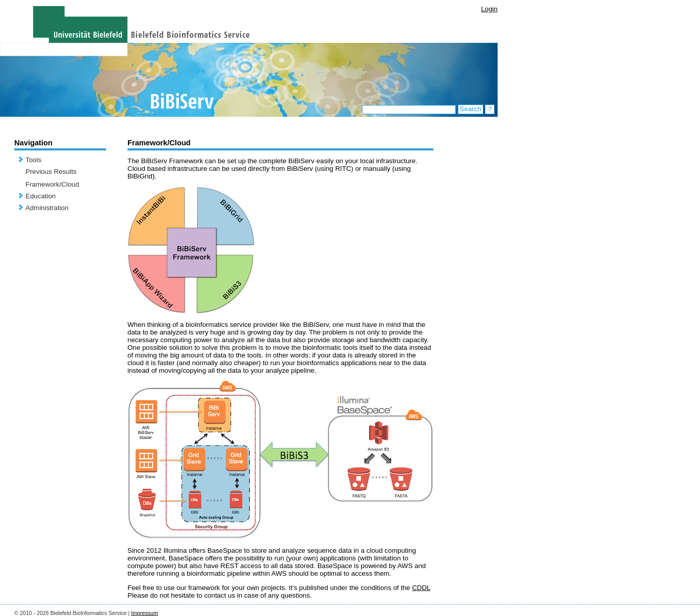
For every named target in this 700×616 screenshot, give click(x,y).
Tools (33, 160)
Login (489, 9)
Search (471, 109)
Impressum (145, 613)
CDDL (421, 588)
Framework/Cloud (52, 184)
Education (41, 196)
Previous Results (51, 172)
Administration (47, 208)
